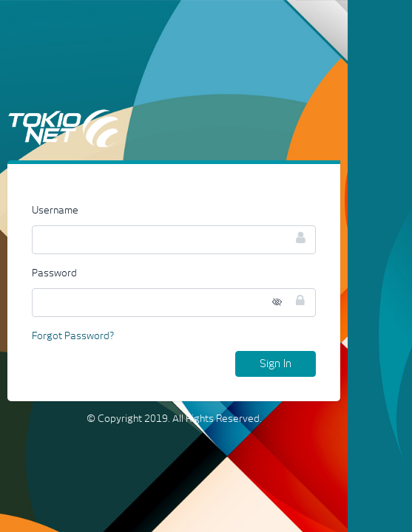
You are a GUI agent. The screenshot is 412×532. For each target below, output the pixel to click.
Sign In (276, 364)
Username (55, 211)
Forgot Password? (73, 337)
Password (54, 274)
